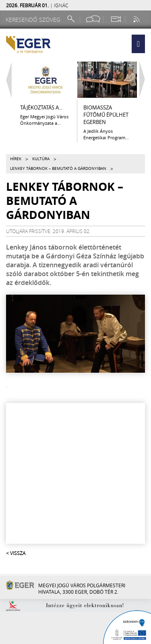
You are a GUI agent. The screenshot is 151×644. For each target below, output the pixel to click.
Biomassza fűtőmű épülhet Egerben (106, 115)
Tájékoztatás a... (41, 107)
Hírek (16, 159)
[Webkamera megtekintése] (116, 19)
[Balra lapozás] (7, 80)
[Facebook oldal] (93, 19)
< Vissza (16, 553)
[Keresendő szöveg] (34, 20)
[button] (138, 44)
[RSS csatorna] (137, 19)
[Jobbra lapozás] (144, 80)
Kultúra (41, 159)
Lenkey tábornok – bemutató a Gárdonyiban (58, 168)
